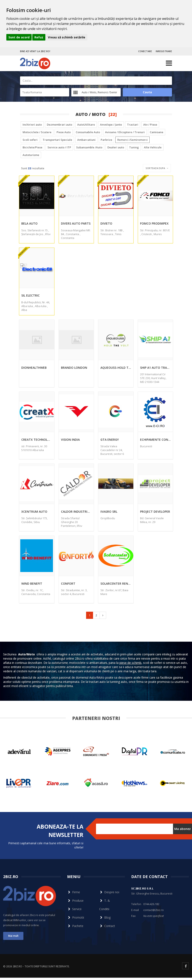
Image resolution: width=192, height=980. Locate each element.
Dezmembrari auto (59, 125)
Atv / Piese (150, 125)
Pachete (75, 926)
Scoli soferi (30, 140)
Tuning (134, 147)
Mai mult (13, 936)
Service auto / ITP (59, 147)
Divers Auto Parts (76, 223)
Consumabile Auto (88, 132)
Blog (105, 917)
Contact (107, 926)
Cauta (147, 92)
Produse (75, 901)
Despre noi (109, 892)
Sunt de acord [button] (19, 37)
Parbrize (106, 140)
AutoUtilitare (86, 125)
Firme (74, 892)
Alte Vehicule (153, 147)
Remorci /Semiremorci (133, 140)
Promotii (76, 917)
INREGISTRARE (164, 51)
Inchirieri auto (32, 125)
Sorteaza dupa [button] (157, 168)
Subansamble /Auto (89, 147)
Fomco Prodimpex (154, 223)
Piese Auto (64, 132)
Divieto (106, 223)
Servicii (74, 909)
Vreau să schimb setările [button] (67, 37)
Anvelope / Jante (111, 125)
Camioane (157, 132)
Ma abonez (183, 829)
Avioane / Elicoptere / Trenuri (125, 132)
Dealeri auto (116, 147)
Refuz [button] (39, 37)
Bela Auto (29, 223)
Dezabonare (104, 836)
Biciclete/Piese (32, 147)
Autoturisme (31, 155)
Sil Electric (30, 295)
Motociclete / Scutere (37, 132)
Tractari (133, 125)
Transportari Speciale (57, 140)
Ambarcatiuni (86, 140)
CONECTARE (145, 51)
